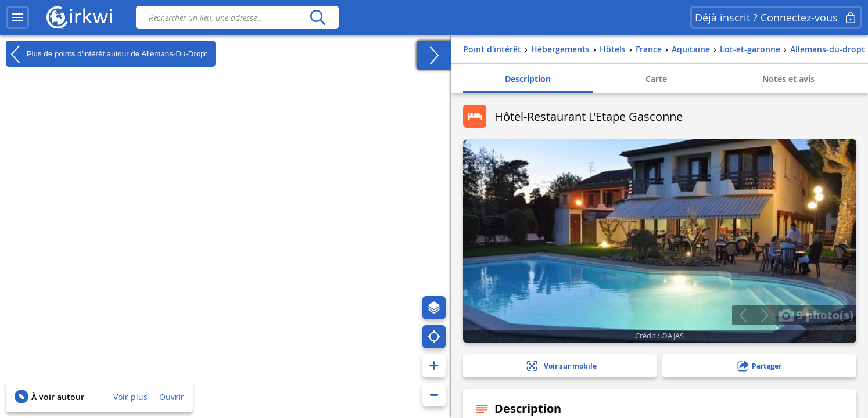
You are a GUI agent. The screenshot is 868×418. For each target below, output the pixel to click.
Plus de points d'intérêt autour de (106, 54)
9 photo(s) (816, 315)
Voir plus (130, 397)
